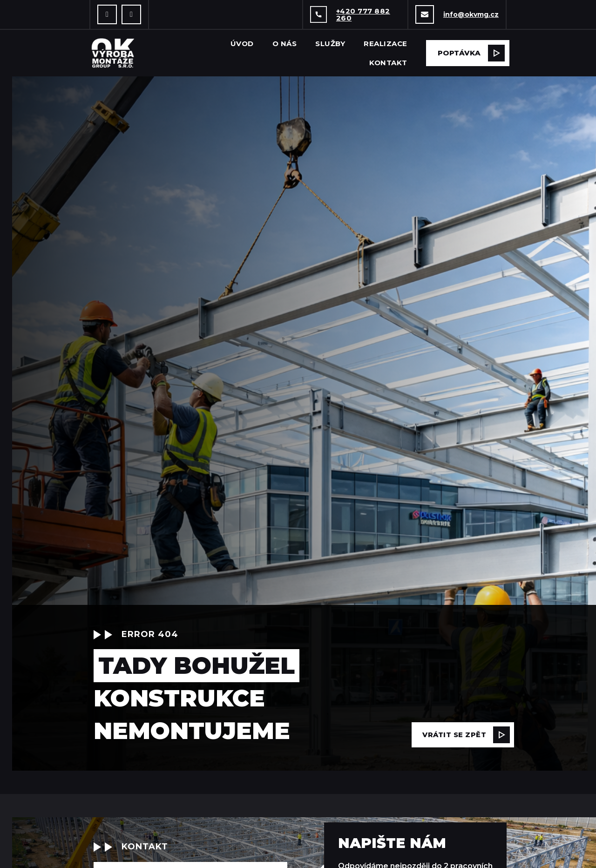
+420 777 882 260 (363, 14)
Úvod (242, 44)
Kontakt (388, 63)
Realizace (386, 44)
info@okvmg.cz (471, 14)
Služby (330, 44)
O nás (285, 44)
